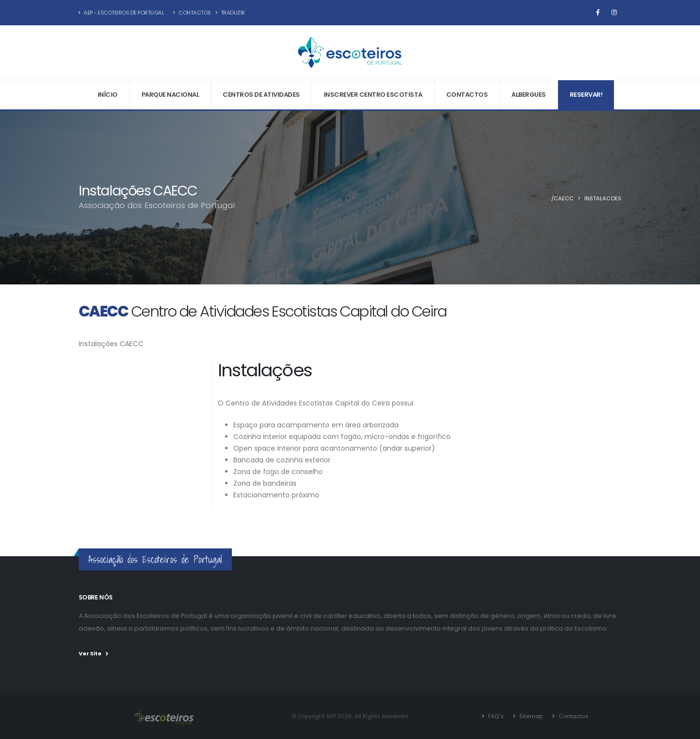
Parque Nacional (170, 95)
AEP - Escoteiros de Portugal (121, 13)
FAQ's (496, 716)
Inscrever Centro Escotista (373, 95)
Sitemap (530, 716)
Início (108, 95)
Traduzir (230, 13)
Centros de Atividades (261, 95)
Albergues (529, 95)
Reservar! (586, 95)
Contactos (192, 13)
